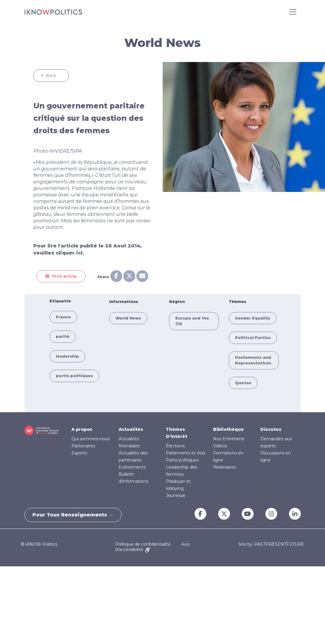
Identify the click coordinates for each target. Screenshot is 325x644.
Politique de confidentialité (143, 544)
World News (128, 318)
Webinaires (224, 467)
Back (51, 75)
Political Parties (253, 338)
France (63, 317)
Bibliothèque (228, 429)
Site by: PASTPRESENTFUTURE (271, 544)
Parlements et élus (186, 453)
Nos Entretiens (229, 439)
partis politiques (74, 376)
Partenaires (83, 446)
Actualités (131, 429)
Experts (79, 453)
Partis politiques (182, 460)
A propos (82, 429)
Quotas (243, 383)
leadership (67, 356)
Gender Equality (253, 318)
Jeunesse (176, 495)
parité (63, 336)
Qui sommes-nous (90, 439)
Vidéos (220, 446)
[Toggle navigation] (293, 12)
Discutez (271, 429)
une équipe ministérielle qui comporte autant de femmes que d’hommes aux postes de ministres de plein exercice (91, 201)
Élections (175, 446)
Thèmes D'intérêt (177, 433)
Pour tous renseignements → (74, 515)
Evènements (132, 467)
